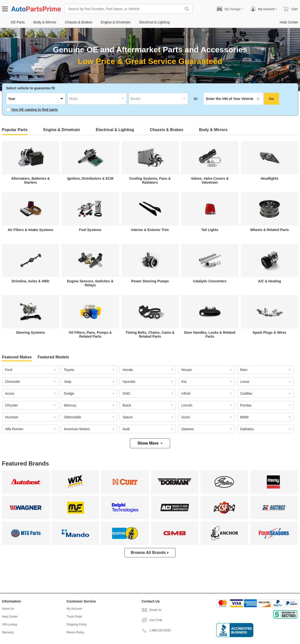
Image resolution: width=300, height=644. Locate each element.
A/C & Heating (270, 281)
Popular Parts (15, 130)
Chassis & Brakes (167, 130)
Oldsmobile (73, 417)
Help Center (10, 617)
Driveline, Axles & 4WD (30, 281)
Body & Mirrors (213, 130)
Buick (127, 405)
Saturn (128, 417)
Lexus (245, 382)
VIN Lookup (10, 624)
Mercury (70, 405)
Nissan (187, 370)
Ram (244, 370)
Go (271, 99)
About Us (8, 609)
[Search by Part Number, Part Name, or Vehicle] (124, 9)
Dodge (69, 393)
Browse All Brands (150, 553)
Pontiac (246, 405)
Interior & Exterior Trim (150, 230)
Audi (126, 429)
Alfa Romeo (14, 429)
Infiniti (186, 393)
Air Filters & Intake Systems (30, 230)
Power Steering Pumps (150, 281)
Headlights (270, 178)
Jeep (68, 382)
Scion (186, 417)
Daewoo (188, 429)
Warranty (8, 632)
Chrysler (12, 405)
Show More (150, 443)
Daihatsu (247, 429)
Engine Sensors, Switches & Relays (90, 283)
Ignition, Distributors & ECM (90, 178)
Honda (128, 370)
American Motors (77, 429)
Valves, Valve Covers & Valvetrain (210, 180)
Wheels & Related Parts (269, 230)
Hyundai (129, 382)
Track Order (74, 617)
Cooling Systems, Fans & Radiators (150, 180)
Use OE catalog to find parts (32, 110)
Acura (10, 393)
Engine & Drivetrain (62, 130)
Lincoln (187, 405)
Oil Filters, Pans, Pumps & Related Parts (90, 334)
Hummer (12, 417)
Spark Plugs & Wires (270, 332)
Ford (9, 370)
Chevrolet (13, 382)
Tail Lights (210, 230)
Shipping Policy (77, 624)
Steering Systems (31, 332)
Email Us (151, 610)
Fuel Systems (90, 230)
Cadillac (246, 393)
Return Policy (75, 632)
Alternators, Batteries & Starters (30, 180)
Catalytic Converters (210, 281)
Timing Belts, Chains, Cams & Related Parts (150, 334)
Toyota (69, 370)
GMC (127, 393)
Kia (184, 382)
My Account (74, 609)
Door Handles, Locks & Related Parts (210, 334)
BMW (244, 417)
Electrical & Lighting (115, 130)
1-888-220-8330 (156, 630)
